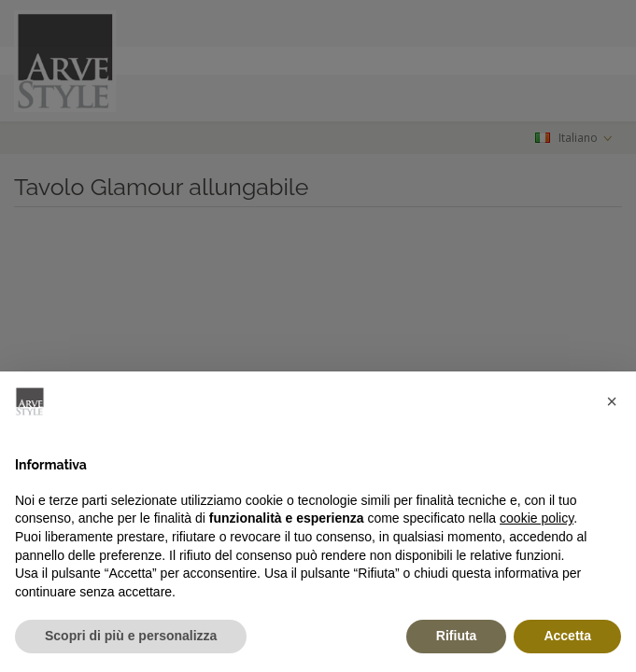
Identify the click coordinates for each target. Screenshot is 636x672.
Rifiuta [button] (457, 636)
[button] (612, 401)
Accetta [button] (567, 636)
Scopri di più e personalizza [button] (131, 636)
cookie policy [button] (537, 518)
